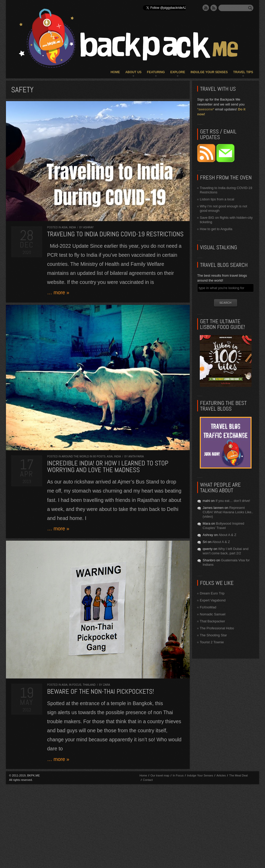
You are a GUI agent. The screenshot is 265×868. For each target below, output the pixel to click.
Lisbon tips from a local (217, 199)
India (72, 227)
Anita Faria (136, 456)
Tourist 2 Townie (212, 642)
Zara (107, 685)
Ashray (89, 227)
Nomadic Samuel (213, 614)
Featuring (156, 72)
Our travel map (160, 775)
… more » (58, 292)
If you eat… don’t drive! (233, 501)
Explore (178, 72)
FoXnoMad (208, 607)
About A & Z (227, 535)
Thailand (89, 685)
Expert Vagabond (213, 600)
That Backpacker (212, 621)
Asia (65, 227)
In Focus (75, 685)
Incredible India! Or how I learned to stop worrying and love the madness (108, 467)
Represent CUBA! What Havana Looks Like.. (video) (228, 512)
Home (115, 72)
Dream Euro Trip (212, 593)
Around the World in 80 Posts (83, 456)
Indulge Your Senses (209, 72)
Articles (221, 775)
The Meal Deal (239, 775)
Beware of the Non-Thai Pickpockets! (101, 692)
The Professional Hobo (217, 628)
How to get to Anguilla (216, 229)
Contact (148, 780)
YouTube (206, 8)
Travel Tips (243, 72)
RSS (214, 8)
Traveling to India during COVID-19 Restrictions (115, 234)
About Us (133, 72)
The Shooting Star (213, 635)
